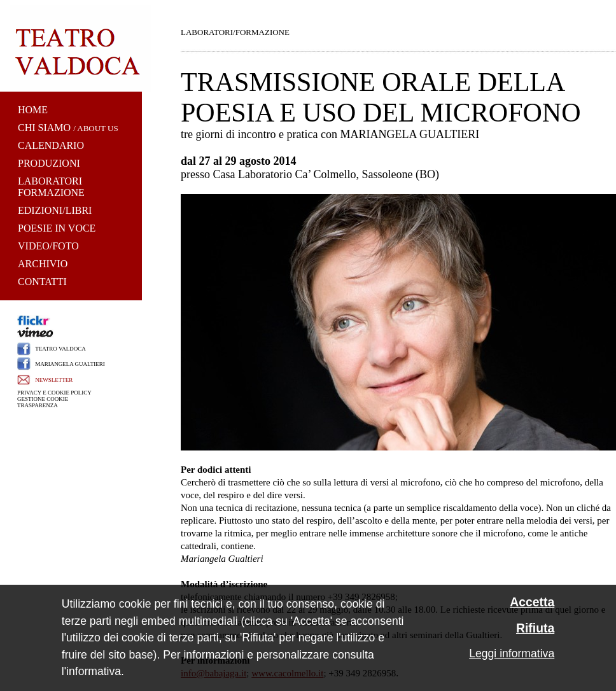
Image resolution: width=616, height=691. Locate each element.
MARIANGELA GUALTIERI (70, 364)
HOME (33, 110)
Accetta (532, 602)
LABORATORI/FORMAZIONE (235, 32)
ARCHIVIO (43, 264)
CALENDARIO (51, 145)
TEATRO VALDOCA (60, 349)
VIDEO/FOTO (48, 246)
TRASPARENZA (38, 405)
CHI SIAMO (44, 128)
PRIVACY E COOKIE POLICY (54, 393)
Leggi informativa (512, 653)
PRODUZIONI (49, 163)
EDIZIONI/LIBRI (55, 210)
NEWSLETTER (54, 380)
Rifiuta (535, 628)
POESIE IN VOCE (57, 228)
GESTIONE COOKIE (43, 399)
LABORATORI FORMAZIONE (51, 187)
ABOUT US (97, 128)
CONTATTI (42, 282)
